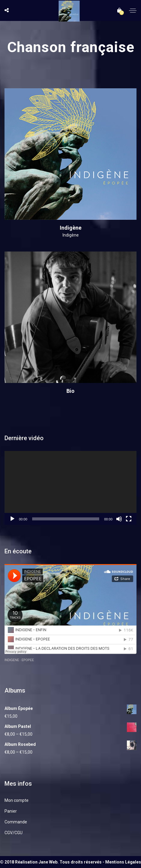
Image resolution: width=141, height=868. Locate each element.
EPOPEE (28, 660)
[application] (70, 488)
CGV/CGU (14, 833)
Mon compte (17, 800)
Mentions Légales (123, 862)
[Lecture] (12, 519)
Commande (16, 822)
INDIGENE (12, 660)
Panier (11, 811)
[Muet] (119, 519)
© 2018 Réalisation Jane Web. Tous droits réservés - (53, 862)
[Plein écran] (129, 519)
